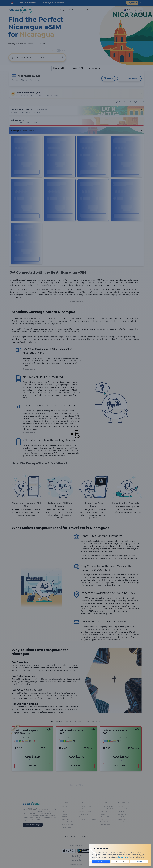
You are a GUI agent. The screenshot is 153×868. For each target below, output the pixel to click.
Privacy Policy (123, 857)
